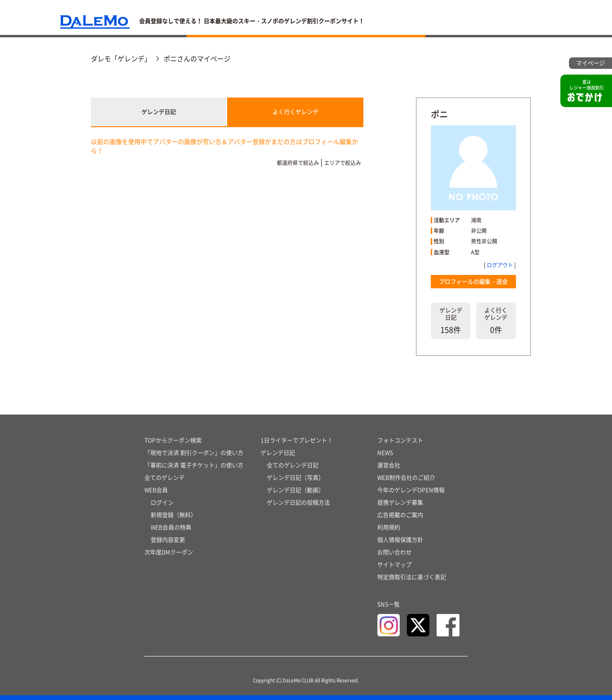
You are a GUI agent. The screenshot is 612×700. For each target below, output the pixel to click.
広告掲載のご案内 (400, 515)
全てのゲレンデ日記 (293, 465)
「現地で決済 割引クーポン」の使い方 (194, 453)
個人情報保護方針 (400, 540)
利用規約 (389, 527)
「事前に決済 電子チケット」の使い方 (194, 465)
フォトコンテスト (400, 440)
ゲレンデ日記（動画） (295, 490)
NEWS (385, 453)
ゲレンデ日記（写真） (295, 478)
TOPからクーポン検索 (173, 440)
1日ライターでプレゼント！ (297, 440)
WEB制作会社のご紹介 (406, 478)
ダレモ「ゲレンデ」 (121, 58)
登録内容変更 (168, 540)
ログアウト (500, 265)
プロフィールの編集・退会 (473, 282)
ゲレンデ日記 (159, 112)
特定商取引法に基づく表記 (412, 577)
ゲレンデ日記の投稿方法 (298, 503)
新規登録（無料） (174, 515)
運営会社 (389, 465)
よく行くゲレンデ (295, 112)
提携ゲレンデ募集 (400, 503)
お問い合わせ (394, 552)
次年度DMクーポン (169, 552)
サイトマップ (394, 565)
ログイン (162, 503)
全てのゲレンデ (164, 478)
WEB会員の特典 (171, 527)
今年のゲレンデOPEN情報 (411, 490)
